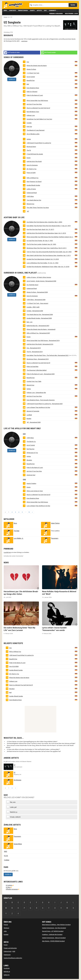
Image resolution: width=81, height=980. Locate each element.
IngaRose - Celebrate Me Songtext (52, 934)
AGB (14, 951)
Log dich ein (7, 552)
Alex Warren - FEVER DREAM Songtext (53, 941)
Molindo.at (7, 972)
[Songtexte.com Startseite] (14, 5)
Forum (6, 945)
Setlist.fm (7, 975)
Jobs (5, 931)
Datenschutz (7, 951)
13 (29, 512)
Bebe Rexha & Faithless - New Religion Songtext (56, 925)
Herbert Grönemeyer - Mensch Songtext (54, 938)
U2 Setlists (9, 885)
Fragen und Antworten (10, 948)
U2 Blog (8, 887)
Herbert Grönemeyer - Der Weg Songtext (54, 928)
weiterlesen (24, 41)
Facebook (7, 968)
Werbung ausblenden (56, 14)
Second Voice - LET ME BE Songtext (53, 931)
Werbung (6, 928)
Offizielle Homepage (12, 889)
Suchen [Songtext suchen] (73, 5)
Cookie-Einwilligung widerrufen (13, 958)
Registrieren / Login (71, 14)
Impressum (7, 955)
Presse (6, 925)
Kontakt (6, 934)
